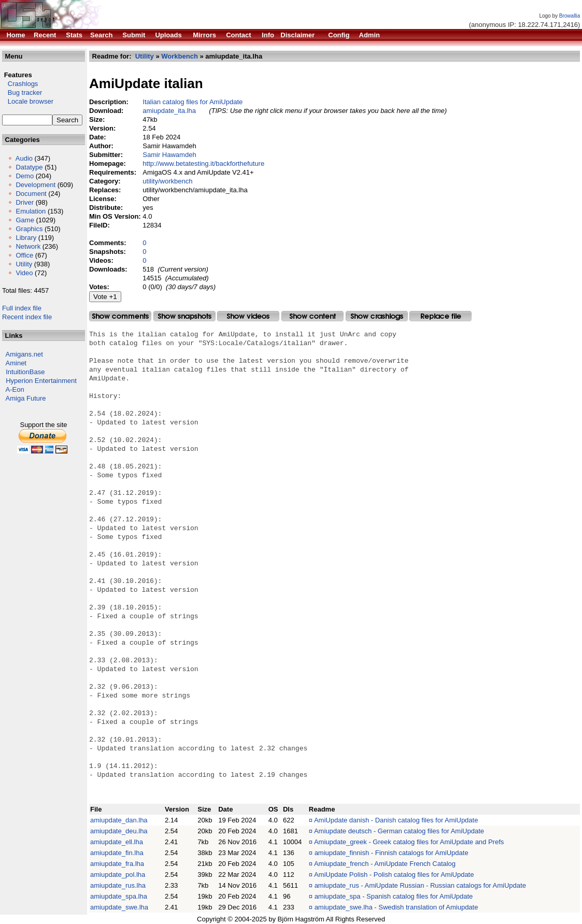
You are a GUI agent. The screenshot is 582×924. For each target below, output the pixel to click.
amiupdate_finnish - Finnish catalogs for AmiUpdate (392, 853)
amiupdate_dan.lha (119, 820)
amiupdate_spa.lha (119, 896)
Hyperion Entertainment (41, 381)
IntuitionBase (25, 372)
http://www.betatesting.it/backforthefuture (203, 164)
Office (24, 255)
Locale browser (28, 101)
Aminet (16, 363)
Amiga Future (26, 398)
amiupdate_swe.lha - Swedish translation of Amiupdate (396, 907)
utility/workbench (167, 181)
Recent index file (27, 317)
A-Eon (15, 389)
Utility (24, 264)
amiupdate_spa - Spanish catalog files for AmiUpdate (394, 896)
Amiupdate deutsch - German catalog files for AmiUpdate (399, 831)
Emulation (31, 211)
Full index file (22, 308)
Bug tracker (22, 93)
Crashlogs (20, 84)
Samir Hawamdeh (169, 155)
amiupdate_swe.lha (119, 907)
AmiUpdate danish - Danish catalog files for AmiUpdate (396, 820)
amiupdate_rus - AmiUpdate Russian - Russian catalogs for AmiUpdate (420, 885)
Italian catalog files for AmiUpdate (193, 102)
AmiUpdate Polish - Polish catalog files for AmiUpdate (394, 875)
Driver (25, 202)
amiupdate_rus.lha (118, 885)
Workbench (180, 56)
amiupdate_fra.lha (117, 864)
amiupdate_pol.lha (118, 875)
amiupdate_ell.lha (117, 842)
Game (25, 220)
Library (26, 238)
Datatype (29, 167)
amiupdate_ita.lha (169, 111)
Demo (25, 176)
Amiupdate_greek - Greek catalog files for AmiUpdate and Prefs (409, 842)
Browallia (570, 16)
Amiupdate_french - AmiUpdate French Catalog (385, 864)
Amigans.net (24, 354)
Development (36, 185)
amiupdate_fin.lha (117, 853)
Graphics (29, 229)
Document (31, 194)
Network (28, 246)
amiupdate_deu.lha (119, 831)
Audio (24, 158)
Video (24, 273)
